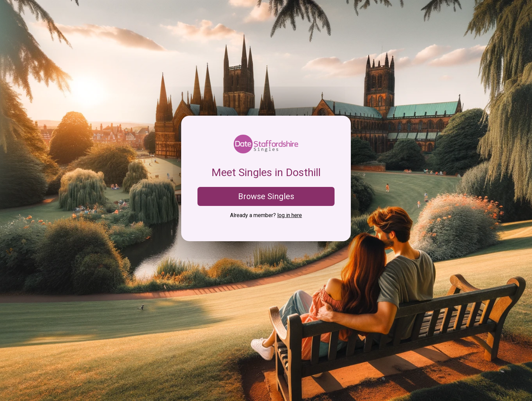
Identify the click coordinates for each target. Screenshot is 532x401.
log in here (290, 215)
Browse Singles (266, 196)
